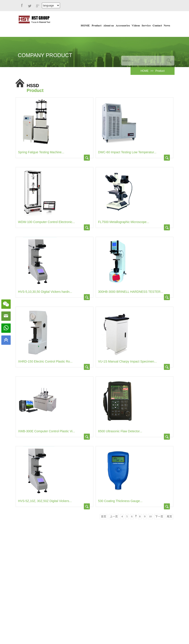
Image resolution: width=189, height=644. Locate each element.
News (167, 26)
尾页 (169, 516)
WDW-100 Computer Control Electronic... (46, 222)
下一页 (159, 516)
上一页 (114, 516)
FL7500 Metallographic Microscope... (124, 222)
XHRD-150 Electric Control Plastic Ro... (45, 361)
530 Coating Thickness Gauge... (120, 501)
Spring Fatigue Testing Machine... (41, 152)
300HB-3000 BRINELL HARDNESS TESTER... (131, 292)
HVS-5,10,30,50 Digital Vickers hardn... (45, 292)
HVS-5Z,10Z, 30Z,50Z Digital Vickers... (45, 501)
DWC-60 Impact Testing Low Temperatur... (127, 152)
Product (97, 26)
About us (109, 26)
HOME (85, 26)
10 (150, 516)
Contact (157, 26)
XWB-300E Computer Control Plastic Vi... (47, 431)
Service (146, 26)
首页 (104, 516)
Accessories (123, 26)
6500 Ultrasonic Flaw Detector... (120, 431)
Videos (136, 26)
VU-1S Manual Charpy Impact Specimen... (127, 361)
